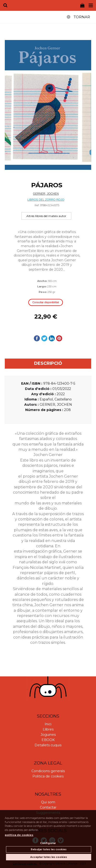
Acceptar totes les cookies (49, 857)
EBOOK (48, 740)
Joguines (48, 735)
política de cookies (19, 835)
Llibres (48, 729)
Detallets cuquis (48, 745)
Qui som (48, 802)
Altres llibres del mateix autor (46, 216)
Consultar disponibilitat (46, 302)
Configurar (48, 843)
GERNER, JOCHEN (46, 194)
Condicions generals (48, 771)
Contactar (48, 807)
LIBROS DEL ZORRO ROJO (46, 200)
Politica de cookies (48, 776)
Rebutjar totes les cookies (49, 849)
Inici (48, 724)
